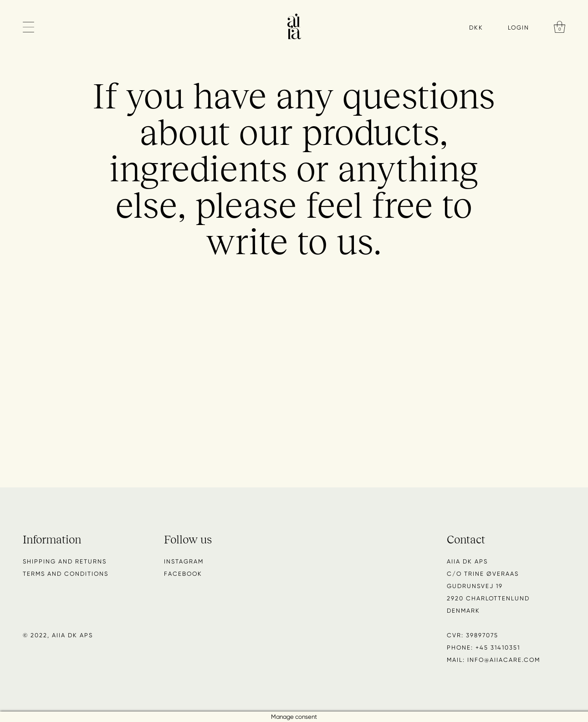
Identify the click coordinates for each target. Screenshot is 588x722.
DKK (476, 28)
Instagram (184, 561)
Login (519, 27)
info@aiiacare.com (504, 660)
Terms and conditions (66, 574)
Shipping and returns (65, 561)
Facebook (183, 574)
